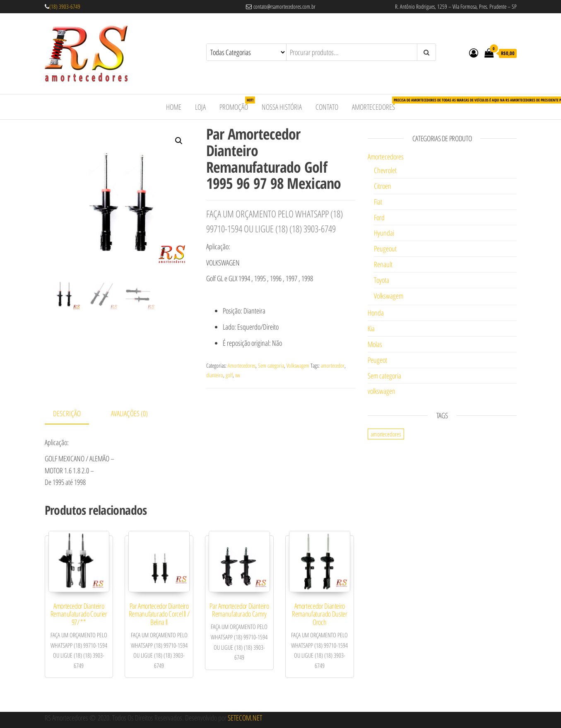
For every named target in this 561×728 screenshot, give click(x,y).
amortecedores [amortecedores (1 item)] (386, 434)
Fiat (378, 202)
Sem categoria (271, 365)
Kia (371, 328)
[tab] (73, 414)
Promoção (237, 104)
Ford (379, 217)
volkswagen (382, 391)
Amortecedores (377, 104)
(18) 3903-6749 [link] (65, 6)
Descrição (67, 413)
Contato (327, 107)
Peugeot (377, 360)
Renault (383, 264)
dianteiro (215, 375)
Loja (200, 107)
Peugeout (385, 248)
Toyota (382, 280)
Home (174, 107)
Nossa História (282, 107)
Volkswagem (298, 365)
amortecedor (333, 365)
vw (238, 375)
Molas (375, 344)
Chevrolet (385, 170)
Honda (376, 313)
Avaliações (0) (129, 413)
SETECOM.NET (245, 718)
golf (229, 375)
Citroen (383, 186)
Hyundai (384, 233)
